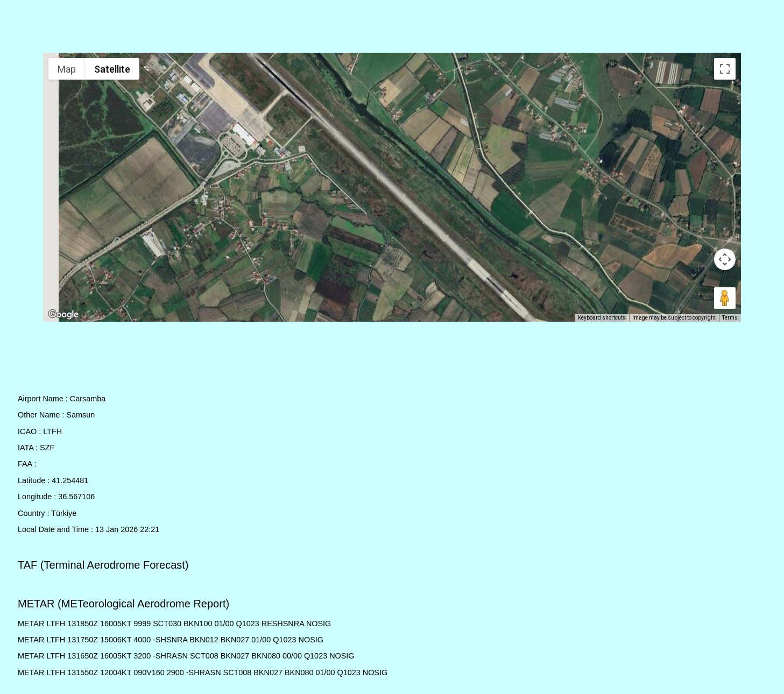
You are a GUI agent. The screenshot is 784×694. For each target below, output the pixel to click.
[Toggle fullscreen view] (725, 69)
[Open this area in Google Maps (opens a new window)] (63, 315)
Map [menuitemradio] (67, 69)
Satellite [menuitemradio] (112, 69)
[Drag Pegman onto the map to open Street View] (725, 298)
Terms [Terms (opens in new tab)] (730, 318)
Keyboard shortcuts (602, 318)
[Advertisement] (392, 29)
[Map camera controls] (725, 259)
